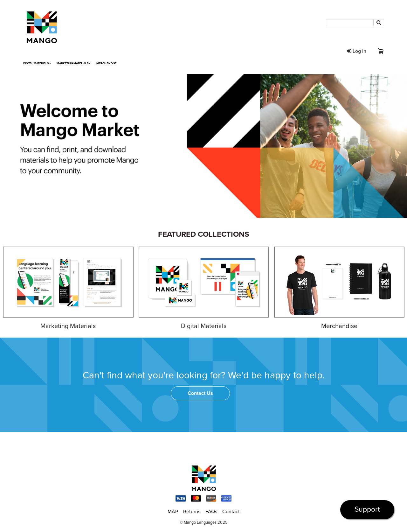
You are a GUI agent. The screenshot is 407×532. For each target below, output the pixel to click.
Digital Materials (37, 63)
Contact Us (200, 393)
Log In (357, 51)
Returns (192, 512)
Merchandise (106, 63)
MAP (173, 512)
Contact (231, 512)
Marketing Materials (74, 63)
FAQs (211, 512)
